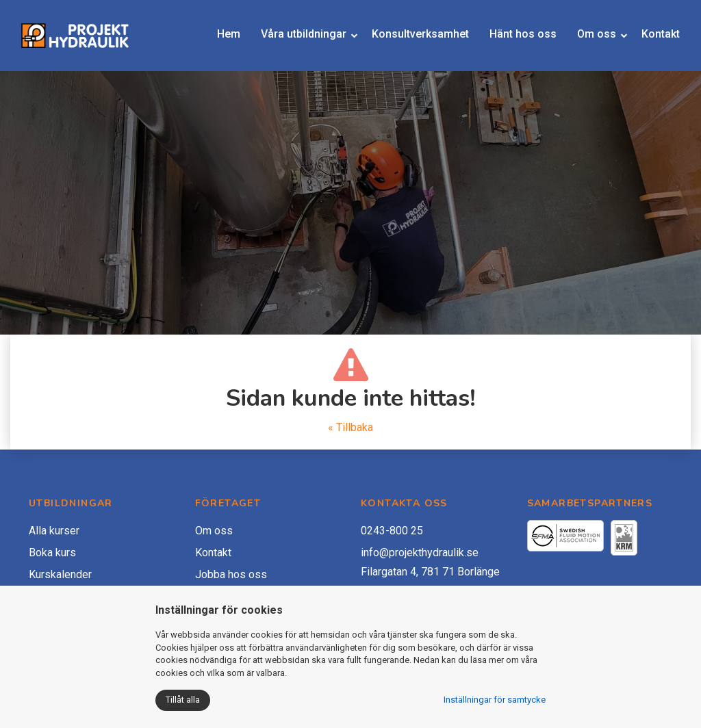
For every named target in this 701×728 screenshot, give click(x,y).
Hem (227, 38)
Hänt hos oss (507, 38)
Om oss (579, 38)
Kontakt (651, 38)
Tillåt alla (183, 700)
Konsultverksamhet (415, 38)
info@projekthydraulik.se (420, 552)
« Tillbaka (350, 427)
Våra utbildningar (289, 38)
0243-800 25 (392, 531)
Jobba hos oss (231, 574)
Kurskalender (60, 574)
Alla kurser (54, 531)
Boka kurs (52, 552)
